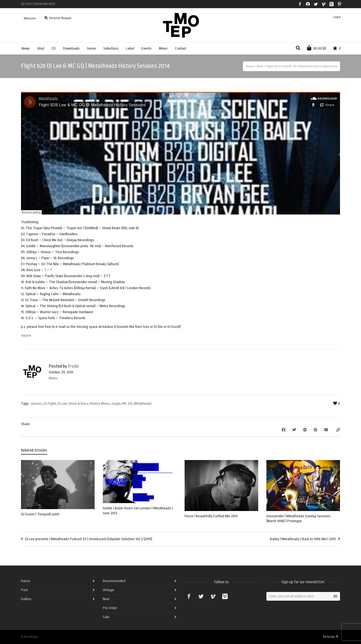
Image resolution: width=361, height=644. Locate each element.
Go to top (331, 637)
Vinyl (41, 48)
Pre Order (110, 608)
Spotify (308, 4)
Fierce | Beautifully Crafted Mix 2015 (211, 516)
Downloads (71, 48)
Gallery (26, 599)
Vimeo (324, 4)
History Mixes (100, 403)
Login (337, 17)
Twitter (316, 4)
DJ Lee (62, 403)
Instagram (332, 4)
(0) (317, 48)
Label (130, 48)
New (106, 599)
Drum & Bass (78, 403)
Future (26, 581)
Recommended (114, 581)
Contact (181, 48)
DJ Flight (50, 403)
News (26, 48)
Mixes (163, 48)
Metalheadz (143, 403)
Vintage (109, 590)
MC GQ (127, 403)
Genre (91, 48)
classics (36, 403)
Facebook (300, 4)
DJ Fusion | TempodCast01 (40, 514)
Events (147, 48)
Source (26, 335)
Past (24, 590)
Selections (111, 48)
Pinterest (339, 4)
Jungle (116, 403)
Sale (106, 617)
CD (54, 48)
